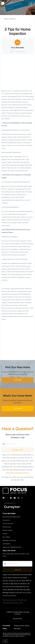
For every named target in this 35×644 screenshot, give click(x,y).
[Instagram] (18, 498)
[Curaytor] (12, 509)
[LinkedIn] (11, 498)
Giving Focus (7, 527)
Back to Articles (10, 19)
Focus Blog (6, 537)
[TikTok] (22, 498)
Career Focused (8, 524)
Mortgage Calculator (9, 540)
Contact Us (6, 520)
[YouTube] (15, 498)
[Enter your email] (19, 444)
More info (22, 636)
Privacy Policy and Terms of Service (17, 473)
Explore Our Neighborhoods (12, 547)
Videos (5, 534)
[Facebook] (4, 498)
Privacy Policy (18, 619)
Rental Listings (7, 530)
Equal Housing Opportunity (12, 517)
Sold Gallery (7, 544)
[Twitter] (7, 498)
